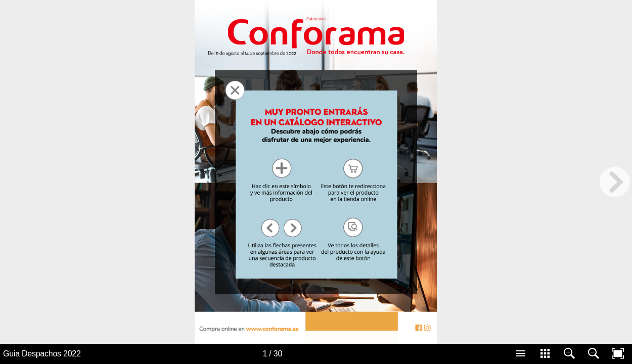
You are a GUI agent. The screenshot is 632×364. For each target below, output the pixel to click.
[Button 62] (418, 328)
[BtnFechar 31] (235, 90)
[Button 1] (253, 328)
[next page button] (615, 182)
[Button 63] (427, 328)
